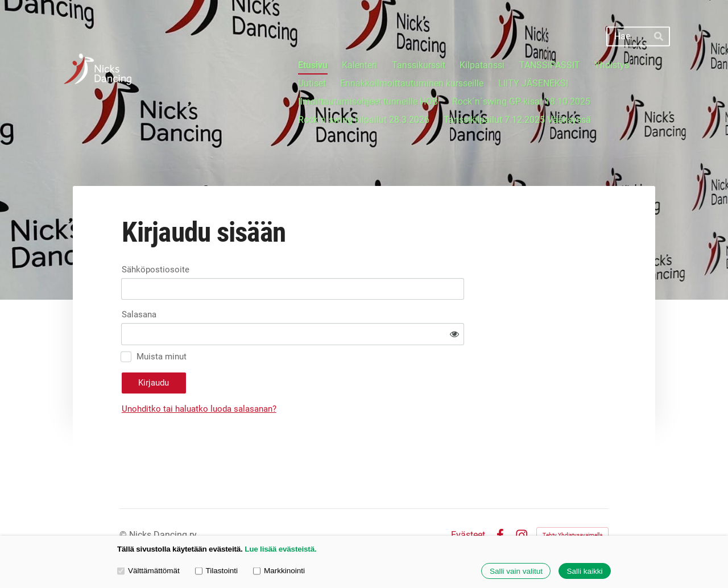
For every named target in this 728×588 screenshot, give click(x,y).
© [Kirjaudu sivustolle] (124, 503)
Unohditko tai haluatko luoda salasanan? (301, 377)
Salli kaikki (584, 571)
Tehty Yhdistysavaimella (572, 503)
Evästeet (468, 503)
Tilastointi (216, 571)
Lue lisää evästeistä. (280, 549)
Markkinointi (279, 571)
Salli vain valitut (516, 571)
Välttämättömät (148, 571)
